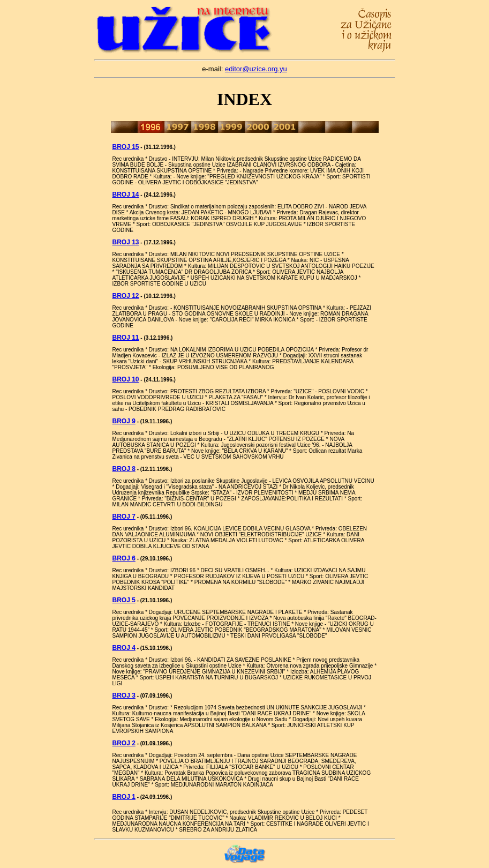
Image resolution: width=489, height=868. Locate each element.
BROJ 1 (124, 797)
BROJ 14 (126, 194)
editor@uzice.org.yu (256, 69)
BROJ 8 (124, 469)
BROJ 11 (126, 338)
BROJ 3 (124, 695)
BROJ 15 (126, 147)
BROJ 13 (126, 242)
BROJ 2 (124, 743)
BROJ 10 (126, 379)
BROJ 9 (124, 421)
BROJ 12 (126, 296)
